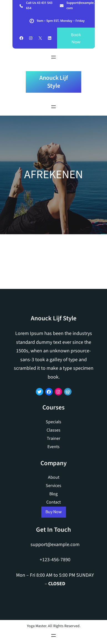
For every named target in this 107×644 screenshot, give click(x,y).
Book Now (76, 38)
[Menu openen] (53, 57)
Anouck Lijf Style (54, 82)
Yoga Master (37, 626)
